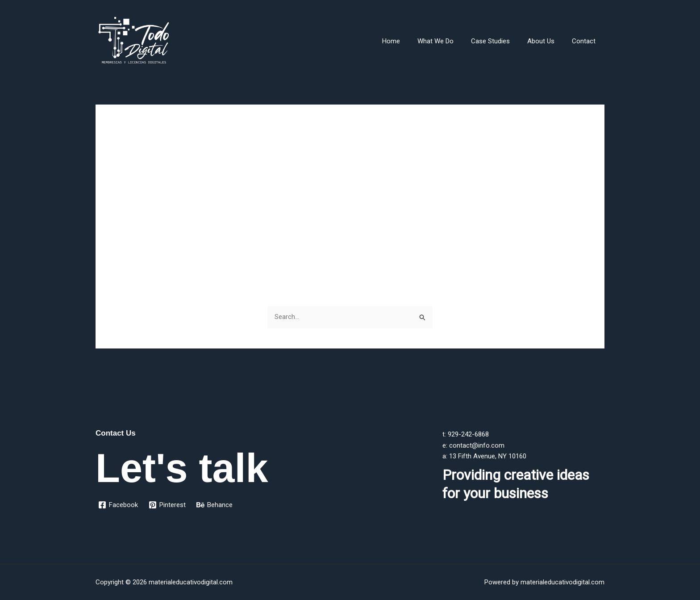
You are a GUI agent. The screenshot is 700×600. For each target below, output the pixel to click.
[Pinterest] (167, 505)
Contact (586, 41)
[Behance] (215, 505)
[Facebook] (118, 505)
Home (409, 41)
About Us (547, 41)
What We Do (450, 41)
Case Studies (501, 41)
